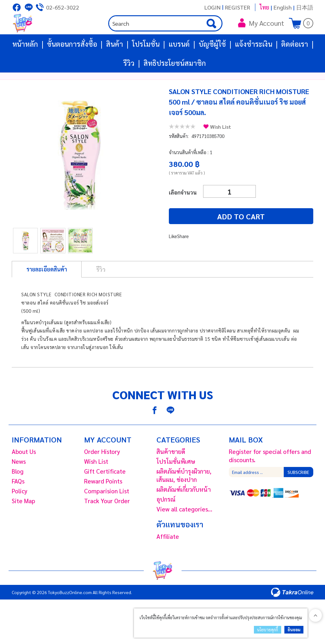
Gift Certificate (105, 490)
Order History (102, 470)
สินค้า (115, 63)
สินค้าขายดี (171, 470)
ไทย (264, 7)
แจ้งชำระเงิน (254, 63)
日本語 (305, 7)
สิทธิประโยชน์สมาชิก (175, 82)
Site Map (23, 520)
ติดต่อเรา (295, 63)
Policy (20, 510)
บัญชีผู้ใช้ (212, 63)
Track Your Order (107, 520)
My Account (261, 32)
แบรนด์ (179, 63)
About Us (24, 470)
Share (183, 255)
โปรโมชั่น (146, 63)
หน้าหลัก (25, 63)
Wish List (221, 146)
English (283, 7)
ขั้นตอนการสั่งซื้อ (72, 63)
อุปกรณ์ (166, 518)
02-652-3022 (63, 7)
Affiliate (168, 555)
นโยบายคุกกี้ (268, 630)
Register (238, 7)
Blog (18, 490)
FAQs (18, 500)
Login (212, 7)
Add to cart (207, 235)
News (19, 480)
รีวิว (129, 82)
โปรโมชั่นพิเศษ (176, 480)
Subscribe (298, 491)
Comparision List (107, 510)
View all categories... (184, 528)
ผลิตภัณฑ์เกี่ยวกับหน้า (184, 508)
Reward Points (103, 500)
